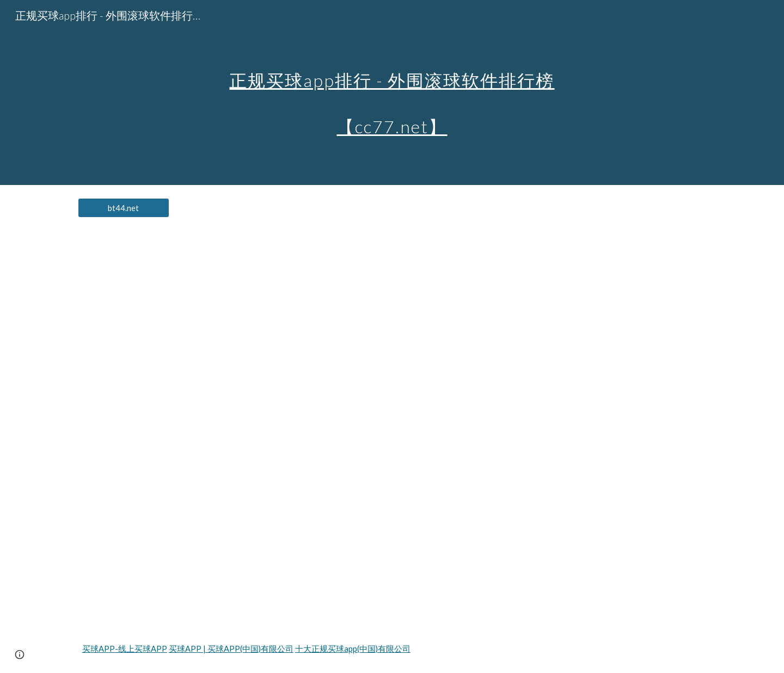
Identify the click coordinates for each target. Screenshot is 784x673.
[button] (20, 655)
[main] (392, 93)
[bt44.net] (124, 208)
